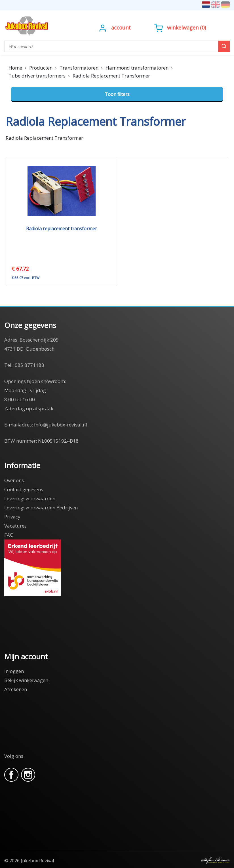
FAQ (9, 535)
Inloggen (14, 671)
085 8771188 (29, 365)
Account (121, 28)
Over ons (14, 480)
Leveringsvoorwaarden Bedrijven (41, 508)
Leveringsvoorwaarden (30, 498)
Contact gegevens (24, 489)
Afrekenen (16, 689)
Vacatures (15, 526)
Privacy (12, 517)
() (180, 28)
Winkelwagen (183, 28)
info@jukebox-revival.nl (61, 425)
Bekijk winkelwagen (26, 680)
